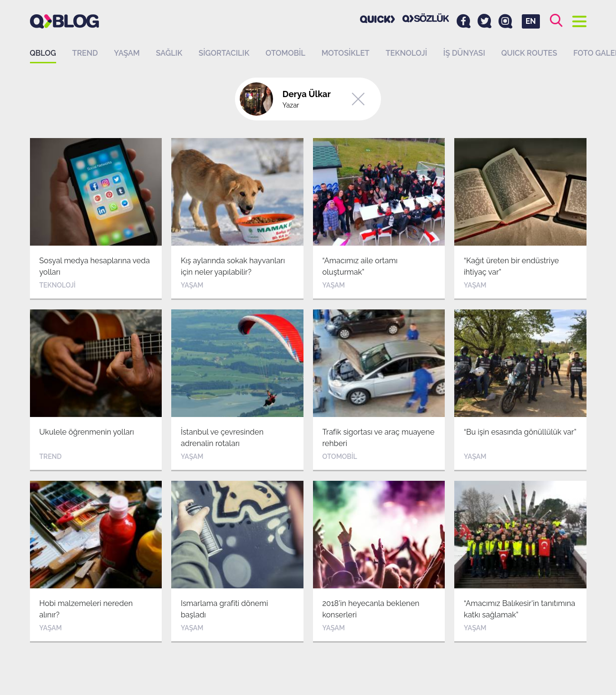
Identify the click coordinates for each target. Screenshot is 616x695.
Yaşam (127, 53)
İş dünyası (464, 53)
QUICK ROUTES (529, 53)
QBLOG (43, 53)
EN (531, 21)
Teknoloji (406, 53)
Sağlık (169, 53)
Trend (85, 53)
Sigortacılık (224, 53)
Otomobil (285, 53)
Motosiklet (346, 53)
